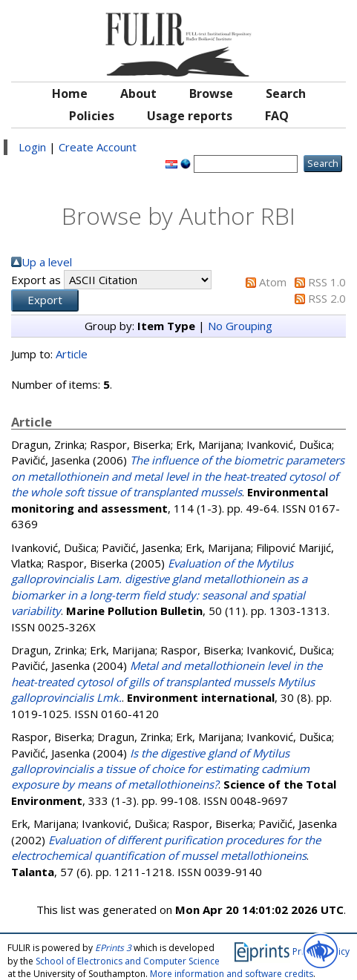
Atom (273, 282)
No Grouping (240, 326)
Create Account (98, 147)
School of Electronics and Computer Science (128, 961)
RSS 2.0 (327, 298)
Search (286, 93)
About (138, 93)
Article (72, 354)
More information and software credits (232, 974)
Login (32, 147)
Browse (211, 93)
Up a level (47, 262)
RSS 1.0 (327, 282)
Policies (92, 116)
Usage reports (190, 116)
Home (70, 93)
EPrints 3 (113, 948)
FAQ (277, 116)
